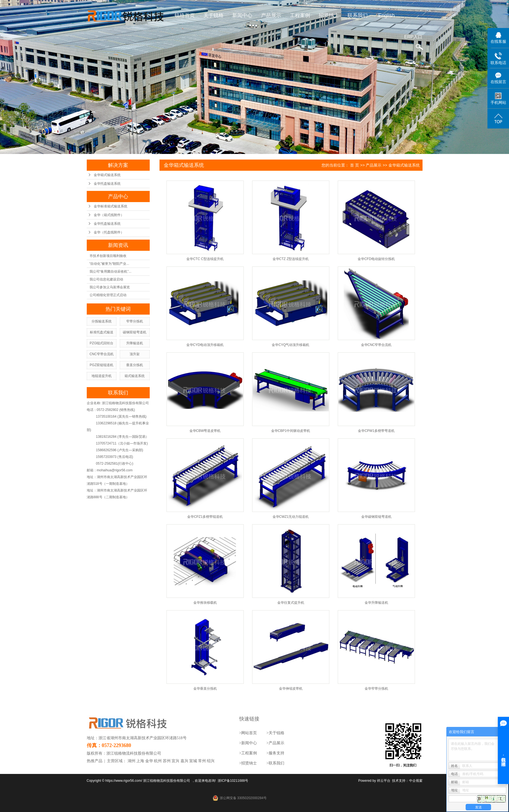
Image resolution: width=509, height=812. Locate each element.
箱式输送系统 (135, 376)
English (386, 15)
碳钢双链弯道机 (135, 332)
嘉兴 (184, 761)
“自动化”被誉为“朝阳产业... (109, 264)
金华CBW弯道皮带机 (205, 431)
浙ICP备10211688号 (233, 781)
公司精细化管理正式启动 (108, 295)
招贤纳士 (329, 15)
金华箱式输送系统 (107, 175)
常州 (202, 761)
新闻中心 (242, 15)
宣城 (193, 761)
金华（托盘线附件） (109, 232)
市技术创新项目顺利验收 (108, 256)
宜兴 (175, 761)
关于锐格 (214, 15)
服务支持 (276, 753)
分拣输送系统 (102, 321)
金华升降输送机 (376, 603)
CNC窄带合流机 (102, 354)
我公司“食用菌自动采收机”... (111, 272)
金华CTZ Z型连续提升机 (291, 259)
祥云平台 (384, 781)
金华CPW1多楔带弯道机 (376, 431)
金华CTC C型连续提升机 (205, 259)
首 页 (355, 165)
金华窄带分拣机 (376, 689)
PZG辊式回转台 (102, 343)
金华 (149, 761)
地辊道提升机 (102, 376)
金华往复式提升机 (291, 603)
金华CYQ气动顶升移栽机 (290, 345)
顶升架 (135, 354)
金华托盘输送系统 (107, 184)
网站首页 (249, 733)
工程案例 (300, 15)
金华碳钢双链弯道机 (376, 517)
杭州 (158, 761)
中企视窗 (416, 781)
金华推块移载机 (205, 603)
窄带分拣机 (135, 321)
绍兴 (211, 761)
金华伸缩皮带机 (291, 689)
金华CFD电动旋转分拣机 (376, 259)
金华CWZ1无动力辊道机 (291, 517)
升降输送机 (135, 343)
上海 (140, 761)
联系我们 (358, 15)
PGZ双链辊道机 (102, 365)
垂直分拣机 (135, 365)
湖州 (132, 761)
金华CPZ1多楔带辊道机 (205, 517)
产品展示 (271, 15)
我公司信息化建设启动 (106, 279)
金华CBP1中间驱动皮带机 (291, 431)
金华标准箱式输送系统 (111, 206)
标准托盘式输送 (102, 332)
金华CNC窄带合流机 (376, 345)
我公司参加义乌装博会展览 (110, 287)
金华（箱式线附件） (109, 215)
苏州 (167, 761)
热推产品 (95, 761)
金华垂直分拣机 (205, 689)
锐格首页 (185, 15)
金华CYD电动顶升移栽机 (205, 345)
